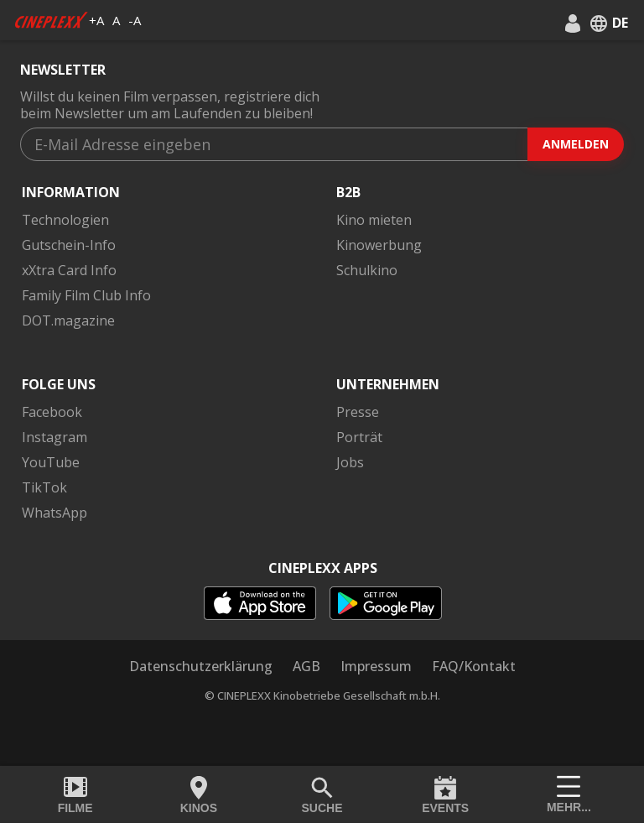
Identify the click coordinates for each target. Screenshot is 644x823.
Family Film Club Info (86, 295)
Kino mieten (374, 220)
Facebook (52, 412)
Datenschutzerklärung (201, 666)
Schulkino (367, 270)
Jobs (350, 462)
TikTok (44, 487)
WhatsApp (55, 513)
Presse (358, 412)
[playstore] (386, 603)
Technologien (65, 220)
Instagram (55, 437)
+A (96, 20)
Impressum (376, 666)
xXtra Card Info (69, 270)
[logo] (51, 20)
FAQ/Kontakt (474, 666)
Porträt (359, 437)
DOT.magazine (68, 320)
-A (135, 20)
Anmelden (576, 144)
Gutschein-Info (69, 245)
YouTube (51, 462)
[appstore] (260, 603)
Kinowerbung (379, 245)
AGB (306, 666)
